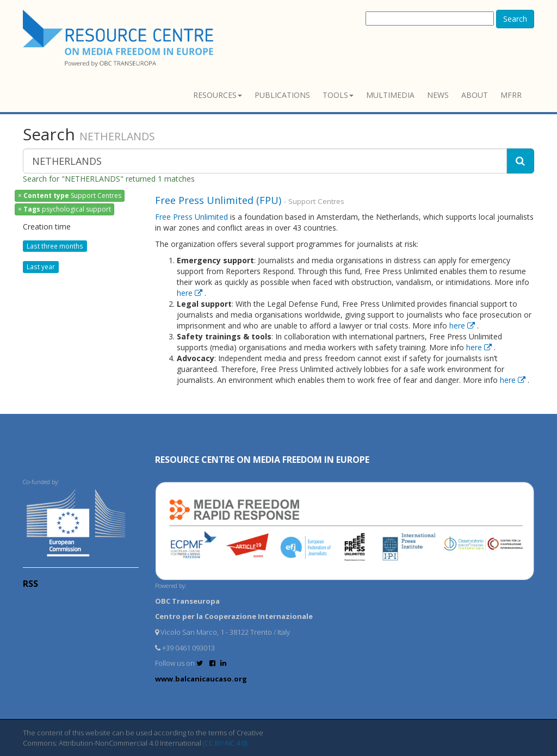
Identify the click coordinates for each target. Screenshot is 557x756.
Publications (282, 95)
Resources (218, 95)
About (475, 95)
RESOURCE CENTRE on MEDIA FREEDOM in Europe (262, 460)
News (438, 95)
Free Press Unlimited (191, 217)
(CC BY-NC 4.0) (225, 743)
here (191, 293)
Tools (338, 95)
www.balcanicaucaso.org (201, 679)
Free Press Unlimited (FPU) (219, 200)
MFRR (511, 95)
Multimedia (390, 95)
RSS (30, 584)
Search (515, 19)
